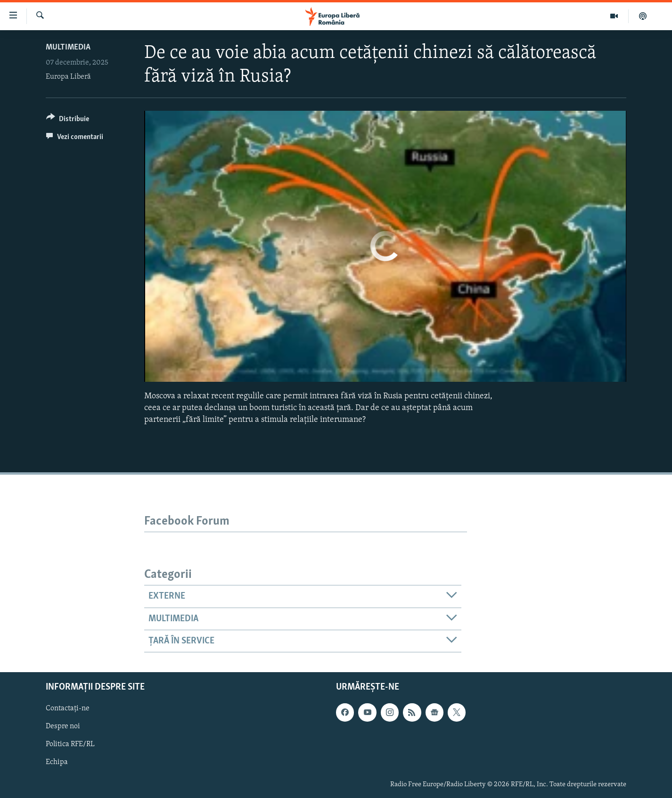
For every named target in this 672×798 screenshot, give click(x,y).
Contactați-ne (68, 709)
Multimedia (68, 47)
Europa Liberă (68, 77)
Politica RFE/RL (70, 745)
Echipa (57, 763)
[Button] (68, 120)
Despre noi (63, 727)
